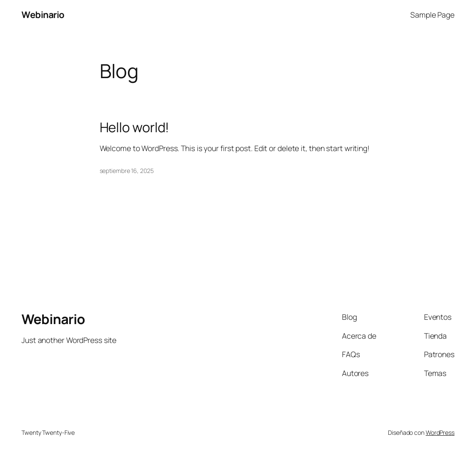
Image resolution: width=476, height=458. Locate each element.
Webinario (43, 15)
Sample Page (432, 15)
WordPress (440, 432)
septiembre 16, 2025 (127, 171)
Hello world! (135, 127)
